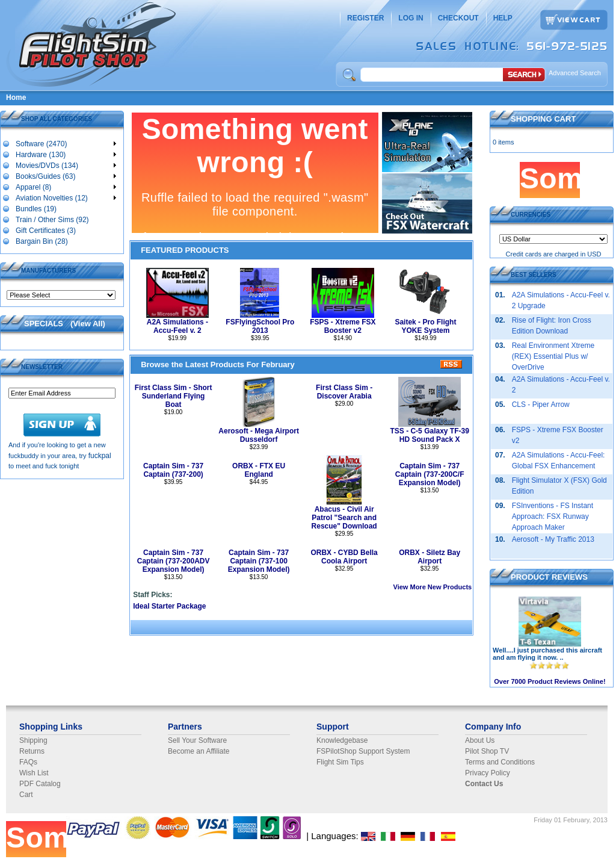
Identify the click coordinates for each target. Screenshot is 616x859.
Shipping (33, 740)
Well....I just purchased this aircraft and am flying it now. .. (547, 654)
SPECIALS (44, 324)
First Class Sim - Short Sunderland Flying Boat (174, 396)
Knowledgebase (342, 740)
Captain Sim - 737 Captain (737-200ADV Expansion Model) (174, 561)
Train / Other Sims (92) (52, 219)
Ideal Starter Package (169, 606)
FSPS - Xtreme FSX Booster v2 (343, 326)
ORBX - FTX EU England (259, 470)
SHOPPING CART (543, 119)
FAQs (28, 762)
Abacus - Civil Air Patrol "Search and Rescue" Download (344, 518)
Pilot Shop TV (487, 751)
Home (16, 98)
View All (88, 324)
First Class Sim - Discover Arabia (344, 392)
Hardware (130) (66, 154)
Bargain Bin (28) (42, 241)
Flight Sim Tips (340, 762)
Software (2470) (66, 143)
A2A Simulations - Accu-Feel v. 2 (177, 326)
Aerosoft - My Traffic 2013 (553, 539)
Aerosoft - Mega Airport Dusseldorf (259, 435)
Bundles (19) (36, 208)
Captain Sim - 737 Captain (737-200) (173, 470)
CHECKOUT (458, 18)
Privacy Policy (488, 773)
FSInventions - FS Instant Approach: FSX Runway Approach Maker (553, 516)
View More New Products (433, 587)
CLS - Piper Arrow (541, 405)
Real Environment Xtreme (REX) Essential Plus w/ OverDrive (553, 356)
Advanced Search (575, 73)
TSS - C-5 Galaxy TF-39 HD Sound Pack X (429, 435)
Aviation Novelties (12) (66, 197)
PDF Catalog (40, 784)
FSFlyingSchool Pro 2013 (260, 326)
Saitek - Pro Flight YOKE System (425, 326)
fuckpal (100, 456)
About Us (480, 740)
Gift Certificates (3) (45, 230)
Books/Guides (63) (66, 176)
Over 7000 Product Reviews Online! (550, 681)
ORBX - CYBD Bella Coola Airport (344, 557)
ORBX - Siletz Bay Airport (430, 557)
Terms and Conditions (500, 762)
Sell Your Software (197, 740)
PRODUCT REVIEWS (549, 577)
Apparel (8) (66, 187)
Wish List (34, 773)
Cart (26, 795)
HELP (503, 18)
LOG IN (411, 18)
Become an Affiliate (199, 751)
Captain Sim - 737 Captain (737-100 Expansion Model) (259, 561)
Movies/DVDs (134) (66, 165)
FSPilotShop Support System (363, 751)
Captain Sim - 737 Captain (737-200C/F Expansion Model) (430, 474)
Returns (32, 751)
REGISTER (365, 18)
